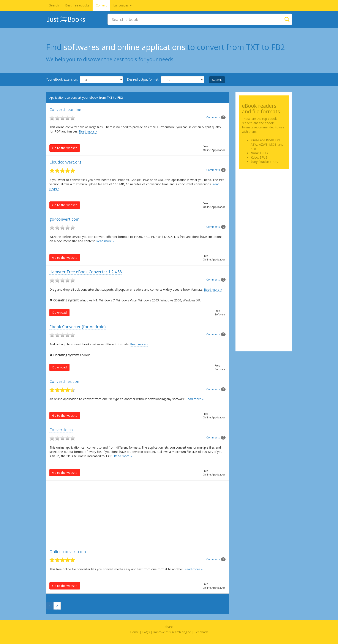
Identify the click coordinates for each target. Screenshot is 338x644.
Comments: (216, 117)
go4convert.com (64, 219)
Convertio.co (61, 430)
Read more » (88, 131)
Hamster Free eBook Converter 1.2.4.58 (86, 272)
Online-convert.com (68, 552)
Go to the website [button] (65, 148)
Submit (217, 80)
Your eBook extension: (62, 79)
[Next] (61, 604)
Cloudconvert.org (66, 162)
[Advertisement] (137, 513)
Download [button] (59, 313)
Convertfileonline (65, 109)
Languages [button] (122, 5)
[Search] (282, 19)
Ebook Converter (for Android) (77, 327)
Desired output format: (143, 79)
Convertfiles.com (65, 381)
